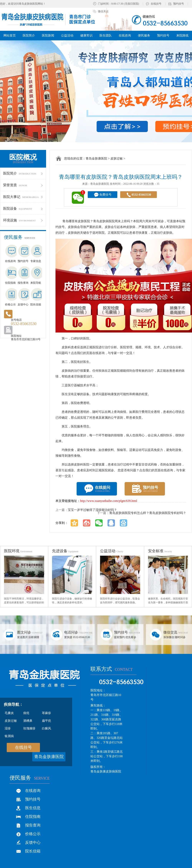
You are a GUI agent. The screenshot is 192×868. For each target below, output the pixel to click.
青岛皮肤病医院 (104, 221)
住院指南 (33, 816)
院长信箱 (33, 851)
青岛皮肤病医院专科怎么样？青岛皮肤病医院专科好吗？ (148, 513)
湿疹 (8, 728)
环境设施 (23, 220)
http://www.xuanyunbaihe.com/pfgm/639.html (109, 501)
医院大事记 (23, 197)
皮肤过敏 (117, 158)
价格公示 (33, 834)
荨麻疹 (46, 713)
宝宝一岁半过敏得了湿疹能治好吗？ (92, 510)
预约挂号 (179, 4)
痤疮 (26, 713)
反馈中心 (33, 842)
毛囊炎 (9, 713)
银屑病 (9, 736)
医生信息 (33, 808)
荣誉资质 (23, 185)
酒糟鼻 (28, 721)
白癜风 (46, 728)
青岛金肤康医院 (96, 158)
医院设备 (23, 209)
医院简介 (23, 173)
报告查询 (33, 825)
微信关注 (103, 11)
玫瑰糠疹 (29, 728)
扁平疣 (46, 721)
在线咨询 (33, 791)
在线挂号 (156, 4)
